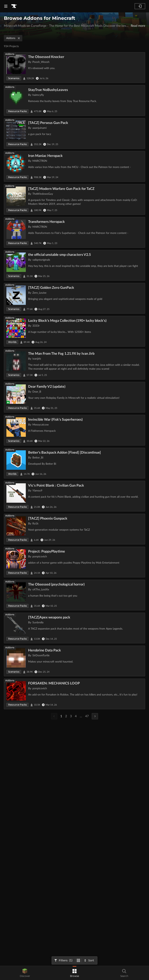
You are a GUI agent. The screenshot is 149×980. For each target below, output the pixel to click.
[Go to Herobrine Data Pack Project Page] (74, 661)
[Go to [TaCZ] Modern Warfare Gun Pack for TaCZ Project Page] (74, 199)
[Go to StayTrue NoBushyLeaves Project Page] (74, 100)
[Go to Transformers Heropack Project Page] (74, 232)
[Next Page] (95, 716)
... (81, 716)
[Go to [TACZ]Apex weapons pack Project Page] (74, 628)
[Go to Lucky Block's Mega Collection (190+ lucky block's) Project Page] (74, 331)
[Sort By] (89, 960)
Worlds (12, 342)
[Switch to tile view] (78, 960)
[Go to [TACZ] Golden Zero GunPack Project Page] (74, 298)
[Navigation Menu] (6, 6)
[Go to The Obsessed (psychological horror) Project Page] (74, 595)
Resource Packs (17, 111)
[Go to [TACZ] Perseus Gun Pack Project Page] (74, 133)
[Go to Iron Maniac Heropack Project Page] (74, 166)
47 (87, 716)
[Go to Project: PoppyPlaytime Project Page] (74, 562)
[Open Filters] (64, 960)
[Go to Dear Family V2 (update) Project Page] (74, 397)
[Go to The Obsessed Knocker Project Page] (74, 67)
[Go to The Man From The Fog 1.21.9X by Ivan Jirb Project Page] (74, 364)
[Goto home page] (14, 6)
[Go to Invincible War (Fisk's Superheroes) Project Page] (74, 430)
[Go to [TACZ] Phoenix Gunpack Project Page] (74, 529)
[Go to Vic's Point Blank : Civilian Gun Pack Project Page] (74, 496)
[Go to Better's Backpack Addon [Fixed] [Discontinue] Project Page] (74, 463)
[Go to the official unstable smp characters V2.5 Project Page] (74, 265)
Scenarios (14, 78)
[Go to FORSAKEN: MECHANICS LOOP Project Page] (74, 694)
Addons (13, 38)
